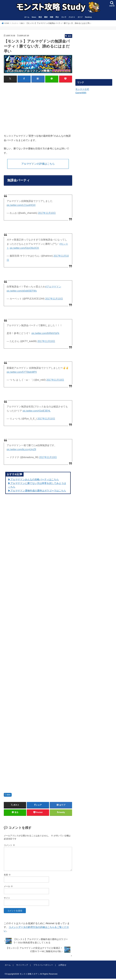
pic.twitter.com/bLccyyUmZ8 (21, 451)
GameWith (81, 93)
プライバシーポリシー (42, 966)
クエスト (72, 18)
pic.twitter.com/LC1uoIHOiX (21, 206)
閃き (57, 18)
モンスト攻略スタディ (29, 975)
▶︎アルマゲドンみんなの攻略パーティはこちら (33, 481)
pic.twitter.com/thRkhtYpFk (45, 335)
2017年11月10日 (47, 214)
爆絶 (9, 796)
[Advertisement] (29, 107)
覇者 (46, 18)
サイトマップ (22, 966)
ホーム (27, 18)
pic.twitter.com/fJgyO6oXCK (24, 249)
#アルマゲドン (53, 288)
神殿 (52, 18)
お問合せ (61, 966)
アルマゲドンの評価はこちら (38, 165)
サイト (7, 899)
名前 (7, 876)
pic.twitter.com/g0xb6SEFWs (22, 292)
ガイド (80, 18)
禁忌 (40, 18)
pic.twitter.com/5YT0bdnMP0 (22, 373)
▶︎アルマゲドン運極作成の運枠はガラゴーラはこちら (37, 492)
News (34, 18)
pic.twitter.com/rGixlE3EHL (37, 412)
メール (8, 888)
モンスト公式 (82, 90)
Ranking (88, 18)
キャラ (64, 18)
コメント (9, 846)
